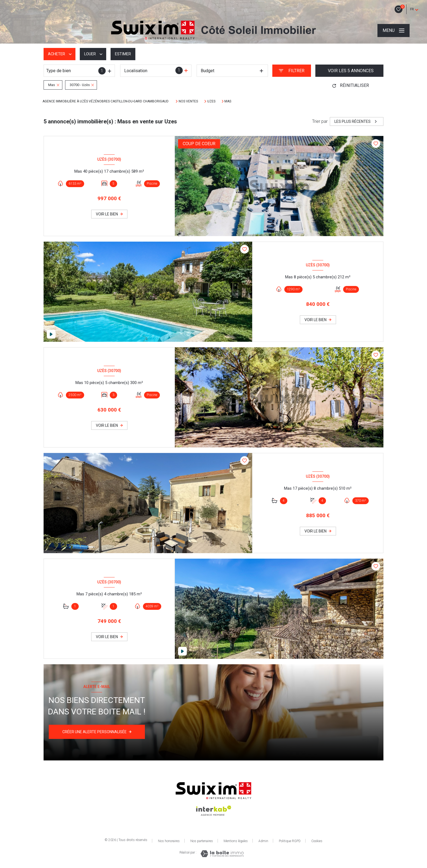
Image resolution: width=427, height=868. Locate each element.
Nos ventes (188, 101)
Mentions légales (236, 841)
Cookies (317, 841)
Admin (263, 841)
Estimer (127, 54)
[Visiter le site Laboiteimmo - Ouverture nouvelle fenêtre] (222, 854)
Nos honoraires (169, 841)
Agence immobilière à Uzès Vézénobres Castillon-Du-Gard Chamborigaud (106, 101)
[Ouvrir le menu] (394, 31)
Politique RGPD (290, 841)
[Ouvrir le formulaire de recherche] (292, 71)
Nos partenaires (202, 841)
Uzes (211, 101)
